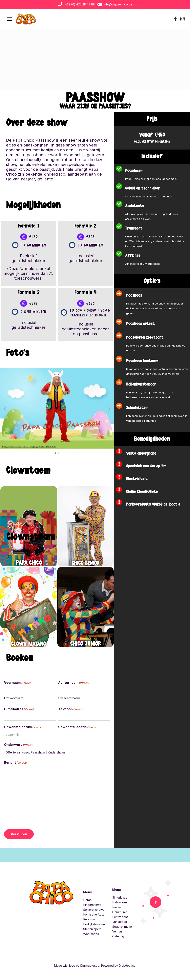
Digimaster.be (90, 965)
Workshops (91, 934)
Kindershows (92, 905)
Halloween (120, 902)
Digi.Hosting (127, 965)
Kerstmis (89, 919)
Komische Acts (94, 914)
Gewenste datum (23, 727)
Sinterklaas (120, 897)
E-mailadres (19, 709)
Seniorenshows (94, 909)
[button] (5, 409)
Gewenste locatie (78, 727)
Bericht (15, 762)
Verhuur (118, 931)
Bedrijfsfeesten (94, 924)
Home (87, 900)
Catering (118, 936)
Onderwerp (19, 745)
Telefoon (71, 709)
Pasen (117, 907)
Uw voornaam (14, 698)
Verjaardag (120, 922)
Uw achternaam (69, 698)
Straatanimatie (122, 926)
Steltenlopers (92, 929)
